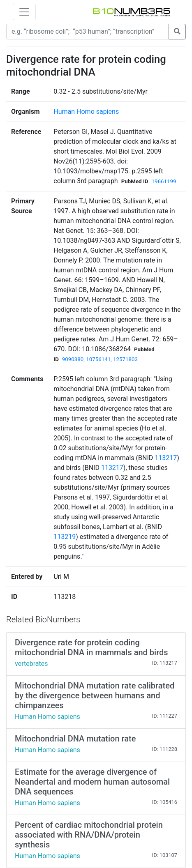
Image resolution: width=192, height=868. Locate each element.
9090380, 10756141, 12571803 (100, 359)
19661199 (164, 181)
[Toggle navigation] (24, 12)
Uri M (61, 577)
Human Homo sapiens (86, 112)
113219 (65, 537)
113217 (166, 458)
